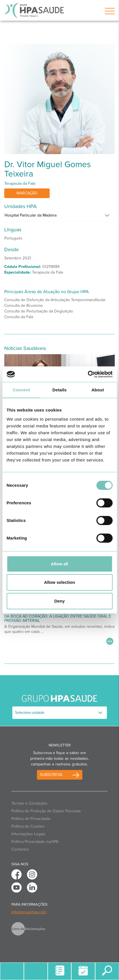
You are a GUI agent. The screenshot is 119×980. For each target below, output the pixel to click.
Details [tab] (60, 390)
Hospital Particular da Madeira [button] (31, 215)
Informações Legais (28, 834)
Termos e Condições (29, 803)
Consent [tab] (21, 390)
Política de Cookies (28, 826)
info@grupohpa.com (29, 912)
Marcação (27, 193)
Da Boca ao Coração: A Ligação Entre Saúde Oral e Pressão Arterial (58, 618)
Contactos (20, 849)
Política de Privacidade (31, 819)
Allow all (59, 564)
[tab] (59, 217)
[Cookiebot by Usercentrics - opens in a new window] (88, 374)
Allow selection (59, 582)
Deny (59, 601)
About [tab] (98, 390)
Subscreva (51, 775)
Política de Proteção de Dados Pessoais (46, 811)
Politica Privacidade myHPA (35, 842)
